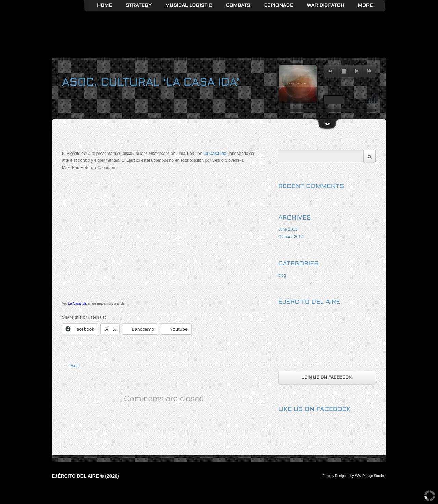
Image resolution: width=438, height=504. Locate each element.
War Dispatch (325, 6)
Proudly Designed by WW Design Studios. (354, 476)
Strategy (139, 6)
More (365, 6)
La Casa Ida (215, 154)
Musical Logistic (189, 6)
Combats (238, 6)
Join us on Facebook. (327, 377)
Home (104, 6)
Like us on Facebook (315, 409)
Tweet (74, 366)
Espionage (279, 6)
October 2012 (291, 237)
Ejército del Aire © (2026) (85, 476)
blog (282, 275)
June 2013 (288, 229)
